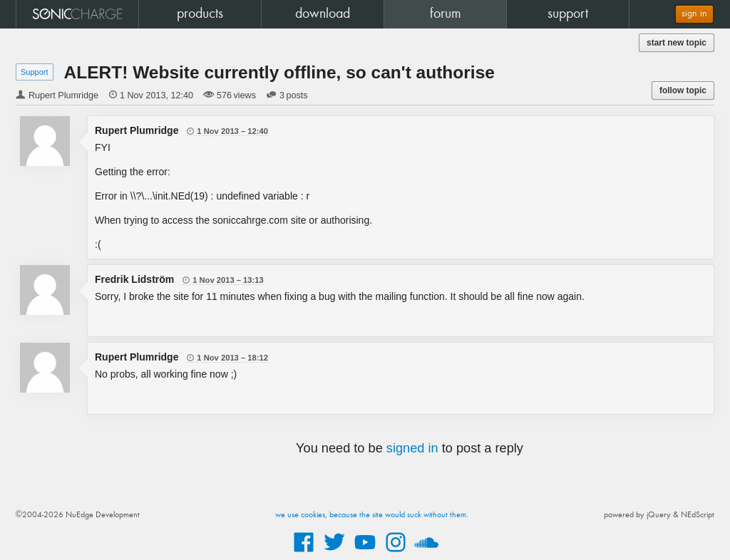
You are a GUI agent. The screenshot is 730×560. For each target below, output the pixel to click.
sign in (694, 14)
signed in (412, 448)
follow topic (683, 90)
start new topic (677, 43)
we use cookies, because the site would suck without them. (372, 515)
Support (35, 72)
